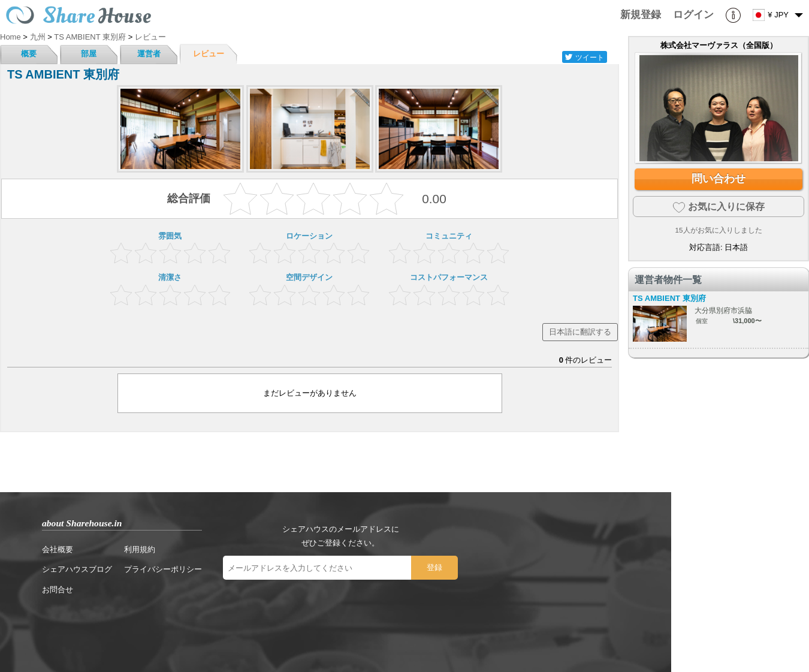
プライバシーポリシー (163, 569)
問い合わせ (719, 179)
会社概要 (58, 549)
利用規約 (140, 549)
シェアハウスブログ (77, 569)
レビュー (209, 54)
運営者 (149, 54)
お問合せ (58, 590)
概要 (29, 54)
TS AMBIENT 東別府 (669, 298)
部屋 (89, 54)
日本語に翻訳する (580, 332)
